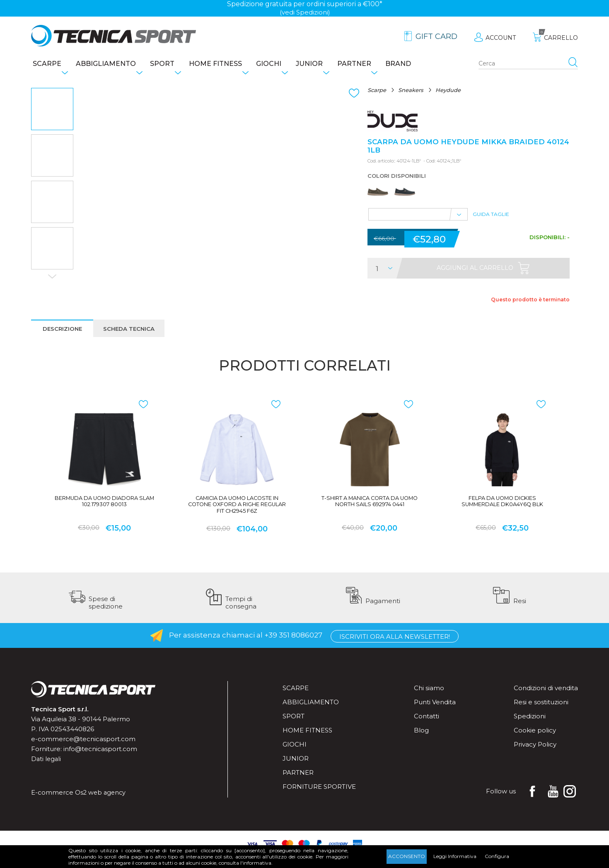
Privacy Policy (535, 755)
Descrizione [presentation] (63, 335)
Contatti (427, 726)
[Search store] (528, 65)
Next (52, 278)
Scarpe (45, 64)
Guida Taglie (491, 219)
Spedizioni (530, 726)
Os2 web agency (101, 803)
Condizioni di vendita (546, 698)
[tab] (63, 334)
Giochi (284, 64)
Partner (378, 64)
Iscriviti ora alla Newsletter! (395, 646)
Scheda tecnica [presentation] (133, 335)
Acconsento (407, 856)
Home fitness (227, 64)
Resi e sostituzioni (541, 712)
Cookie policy (535, 741)
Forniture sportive (319, 797)
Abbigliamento (108, 64)
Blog (421, 741)
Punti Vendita (435, 712)
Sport (169, 64)
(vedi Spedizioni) (305, 12)
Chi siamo (429, 698)
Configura (497, 856)
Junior (329, 64)
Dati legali (47, 769)
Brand (427, 64)
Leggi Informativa (455, 856)
